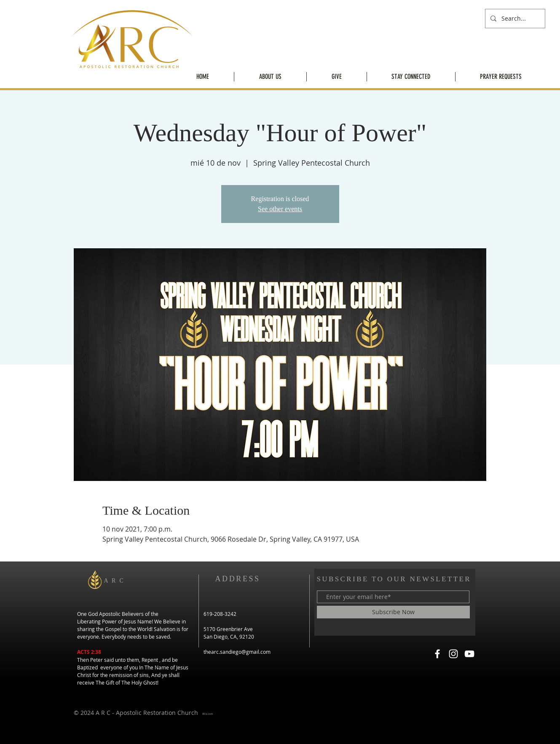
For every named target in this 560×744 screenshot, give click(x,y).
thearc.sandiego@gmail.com (237, 652)
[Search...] (514, 19)
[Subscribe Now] (393, 612)
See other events (280, 209)
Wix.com (208, 714)
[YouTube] (469, 654)
